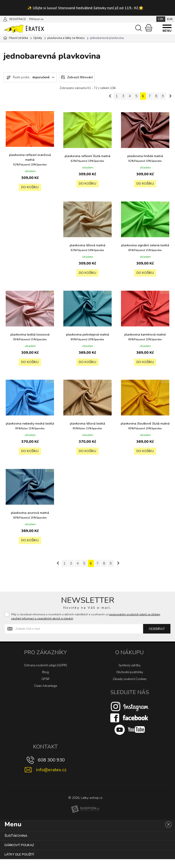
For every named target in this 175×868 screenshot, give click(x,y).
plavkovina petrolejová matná (145, 334)
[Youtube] (130, 738)
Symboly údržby (130, 674)
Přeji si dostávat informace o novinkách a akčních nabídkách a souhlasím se (86, 625)
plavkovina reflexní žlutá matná (87, 158)
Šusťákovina (16, 845)
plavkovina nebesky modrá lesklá (145, 425)
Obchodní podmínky (130, 681)
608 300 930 (51, 769)
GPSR (45, 688)
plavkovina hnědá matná (145, 155)
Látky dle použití (19, 863)
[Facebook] (130, 726)
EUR (170, 19)
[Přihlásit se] (5, 19)
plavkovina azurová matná (145, 516)
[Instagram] (130, 715)
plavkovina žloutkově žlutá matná (87, 519)
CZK (161, 19)
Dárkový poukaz (19, 854)
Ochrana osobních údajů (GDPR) (45, 674)
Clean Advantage (45, 695)
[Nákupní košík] (149, 28)
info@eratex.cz (51, 779)
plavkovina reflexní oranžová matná (30, 157)
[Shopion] (85, 818)
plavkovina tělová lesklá (30, 516)
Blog (45, 681)
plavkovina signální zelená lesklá (30, 336)
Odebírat (157, 638)
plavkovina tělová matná (145, 244)
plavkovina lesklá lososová (87, 334)
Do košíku (30, 188)
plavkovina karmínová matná (87, 423)
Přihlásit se (36, 19)
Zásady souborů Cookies (130, 688)
